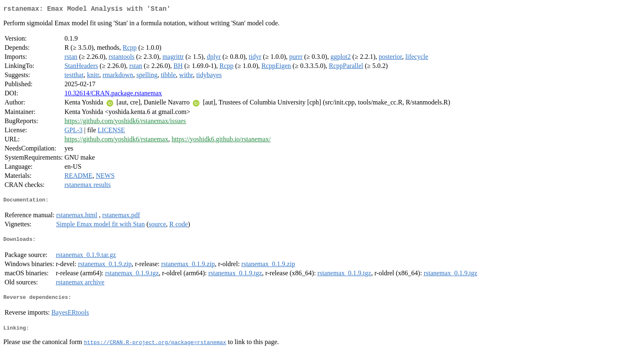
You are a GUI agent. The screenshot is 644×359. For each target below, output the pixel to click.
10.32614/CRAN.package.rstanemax (113, 95)
